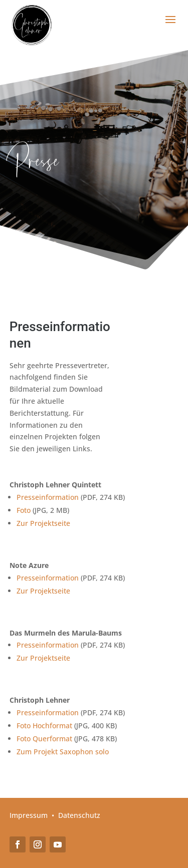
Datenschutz (79, 815)
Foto (24, 510)
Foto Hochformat (44, 726)
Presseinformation (48, 497)
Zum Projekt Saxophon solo (63, 752)
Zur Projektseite (43, 523)
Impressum (29, 815)
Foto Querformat (44, 739)
